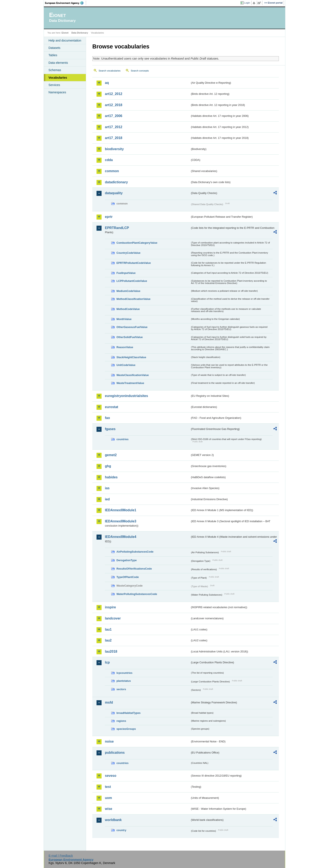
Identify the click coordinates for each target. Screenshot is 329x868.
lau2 (108, 640)
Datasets (54, 48)
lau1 (108, 629)
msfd (109, 702)
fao (107, 418)
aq (107, 83)
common (112, 171)
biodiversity (114, 149)
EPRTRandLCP (117, 228)
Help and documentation (65, 40)
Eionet (65, 33)
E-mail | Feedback (61, 856)
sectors (121, 689)
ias (107, 488)
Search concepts (140, 71)
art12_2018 (114, 105)
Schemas (55, 70)
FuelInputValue (126, 273)
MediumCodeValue (128, 291)
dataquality (114, 193)
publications (115, 753)
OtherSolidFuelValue (130, 337)
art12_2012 (114, 94)
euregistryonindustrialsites (126, 396)
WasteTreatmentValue (130, 383)
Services (54, 85)
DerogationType (127, 560)
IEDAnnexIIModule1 (121, 510)
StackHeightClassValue (131, 357)
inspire (110, 607)
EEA (66, 3)
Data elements (58, 63)
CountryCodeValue (128, 253)
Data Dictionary (80, 33)
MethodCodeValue (128, 309)
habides (111, 477)
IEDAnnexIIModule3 (121, 521)
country (121, 830)
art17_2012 (114, 127)
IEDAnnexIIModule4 (121, 537)
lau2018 (111, 651)
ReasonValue (125, 347)
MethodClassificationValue (133, 299)
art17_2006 (114, 116)
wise (109, 809)
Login (247, 3)
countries (123, 439)
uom (108, 798)
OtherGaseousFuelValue (132, 327)
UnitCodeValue (126, 365)
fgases (110, 429)
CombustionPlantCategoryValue (137, 243)
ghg (108, 466)
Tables (53, 55)
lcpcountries (124, 673)
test (108, 787)
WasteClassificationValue (133, 375)
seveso (111, 776)
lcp (107, 662)
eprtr (109, 217)
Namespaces (57, 92)
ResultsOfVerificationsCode (134, 569)
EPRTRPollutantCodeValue (134, 263)
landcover (113, 618)
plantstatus (124, 681)
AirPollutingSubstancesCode (135, 552)
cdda (109, 160)
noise (109, 741)
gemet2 (111, 455)
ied (107, 499)
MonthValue (124, 319)
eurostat (112, 407)
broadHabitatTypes (129, 713)
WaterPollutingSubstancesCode (137, 594)
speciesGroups (126, 729)
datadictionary (116, 182)
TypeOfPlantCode (128, 577)
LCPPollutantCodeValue (132, 281)
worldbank (113, 820)
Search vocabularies (110, 71)
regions (121, 721)
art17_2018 (114, 138)
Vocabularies (58, 78)
